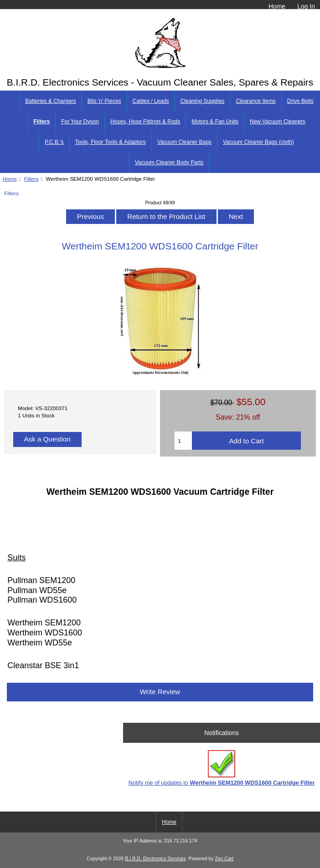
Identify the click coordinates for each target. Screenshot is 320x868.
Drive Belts (300, 101)
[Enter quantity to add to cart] (183, 441)
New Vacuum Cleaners (278, 122)
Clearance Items (255, 101)
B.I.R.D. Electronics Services (155, 859)
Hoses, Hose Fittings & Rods (145, 122)
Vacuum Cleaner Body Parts (169, 162)
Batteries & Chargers (50, 101)
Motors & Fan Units (215, 122)
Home (277, 6)
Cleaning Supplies (203, 101)
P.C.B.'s (54, 142)
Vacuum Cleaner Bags (184, 142)
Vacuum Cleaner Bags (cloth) (258, 142)
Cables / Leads (151, 101)
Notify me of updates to (222, 768)
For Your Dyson (80, 122)
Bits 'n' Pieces (104, 101)
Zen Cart (224, 859)
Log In (306, 6)
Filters (31, 179)
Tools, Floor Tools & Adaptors (111, 142)
